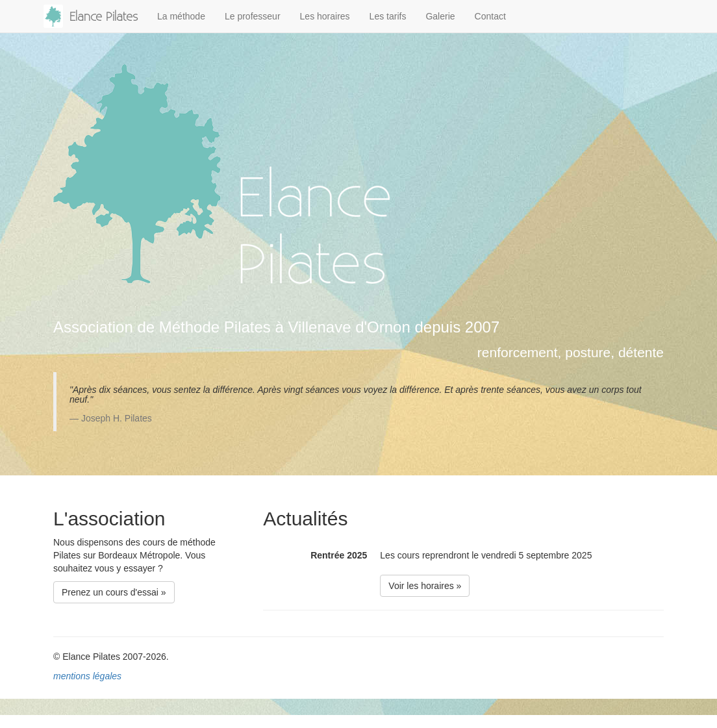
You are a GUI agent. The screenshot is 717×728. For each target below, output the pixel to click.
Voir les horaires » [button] (425, 586)
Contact (490, 16)
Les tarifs (388, 16)
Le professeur (253, 16)
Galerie (440, 16)
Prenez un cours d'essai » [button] (114, 592)
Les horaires (325, 16)
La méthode (181, 16)
